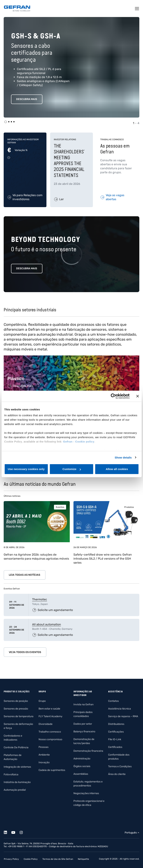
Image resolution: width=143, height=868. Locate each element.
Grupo (42, 701)
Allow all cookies (117, 469)
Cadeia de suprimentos (52, 770)
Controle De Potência (16, 747)
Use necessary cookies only (26, 469)
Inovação (44, 762)
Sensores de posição (16, 701)
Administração (82, 759)
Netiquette (83, 859)
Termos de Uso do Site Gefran (58, 859)
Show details (123, 457)
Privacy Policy (11, 859)
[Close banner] (137, 396)
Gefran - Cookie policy (79, 442)
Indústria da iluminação (17, 782)
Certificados (115, 747)
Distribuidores (116, 724)
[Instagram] (23, 832)
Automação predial (15, 790)
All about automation (47, 624)
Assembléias (81, 774)
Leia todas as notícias (25, 575)
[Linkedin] (7, 832)
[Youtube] (15, 832)
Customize (72, 469)
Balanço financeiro (84, 732)
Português (131, 833)
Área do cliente (117, 774)
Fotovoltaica (11, 774)
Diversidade (46, 724)
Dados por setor (83, 724)
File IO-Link (115, 739)
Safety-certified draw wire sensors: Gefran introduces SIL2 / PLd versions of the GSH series (103, 559)
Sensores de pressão (16, 709)
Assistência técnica (120, 709)
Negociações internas (86, 793)
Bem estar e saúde (49, 709)
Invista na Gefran (83, 704)
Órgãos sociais (82, 766)
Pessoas (44, 747)
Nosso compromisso (50, 739)
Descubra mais (27, 99)
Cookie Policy (31, 859)
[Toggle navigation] (137, 9)
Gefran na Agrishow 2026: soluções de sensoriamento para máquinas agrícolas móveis (36, 557)
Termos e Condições (120, 766)
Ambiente (44, 755)
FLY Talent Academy (50, 716)
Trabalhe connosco (50, 732)
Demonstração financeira (88, 751)
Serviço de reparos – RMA (123, 716)
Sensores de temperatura (19, 716)
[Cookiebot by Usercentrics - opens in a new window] (113, 396)
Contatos (113, 701)
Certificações (116, 732)
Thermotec (40, 599)
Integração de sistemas (17, 767)
